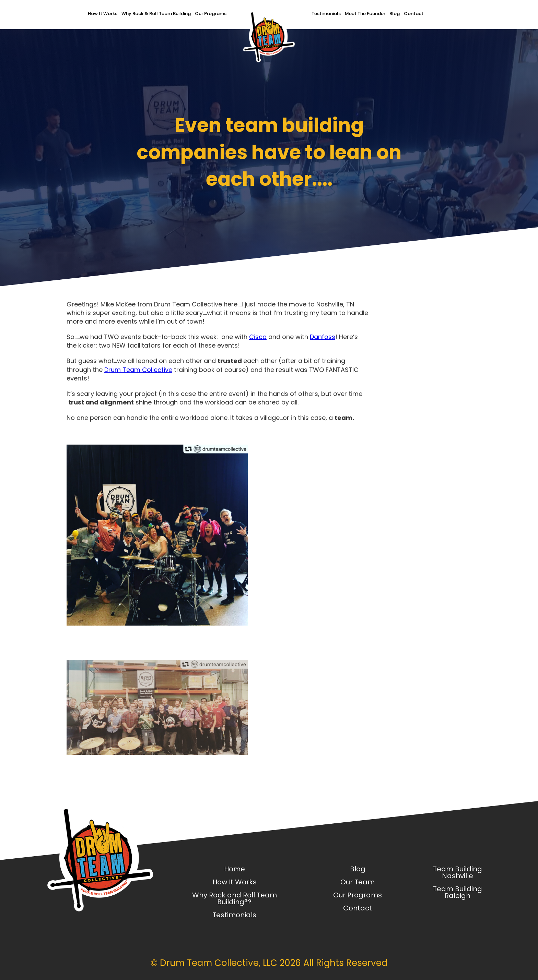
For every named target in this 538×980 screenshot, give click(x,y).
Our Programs (211, 14)
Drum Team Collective (138, 370)
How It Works (103, 14)
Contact (414, 14)
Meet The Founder (365, 14)
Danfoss (323, 337)
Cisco (258, 337)
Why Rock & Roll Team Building (156, 14)
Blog (395, 14)
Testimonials (326, 14)
